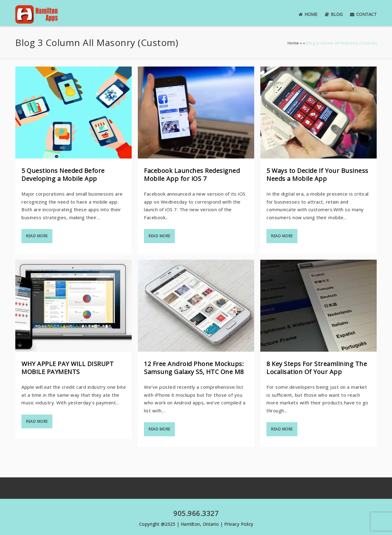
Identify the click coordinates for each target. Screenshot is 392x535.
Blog (334, 14)
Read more (37, 236)
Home (308, 14)
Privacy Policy (239, 524)
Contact (363, 14)
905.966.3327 (196, 513)
